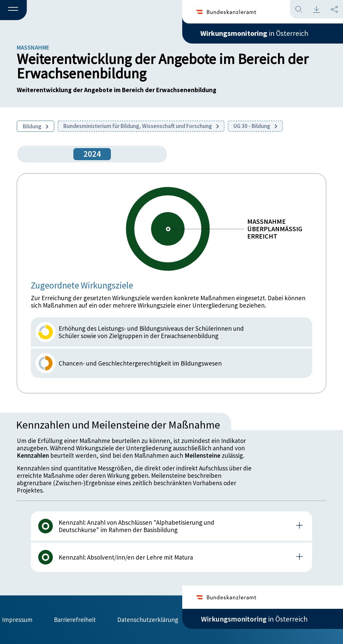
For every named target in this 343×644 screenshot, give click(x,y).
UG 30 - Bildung (255, 126)
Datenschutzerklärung (148, 620)
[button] (13, 10)
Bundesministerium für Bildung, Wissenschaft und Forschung (141, 126)
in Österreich (254, 33)
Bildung (36, 126)
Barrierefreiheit (75, 620)
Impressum (17, 620)
